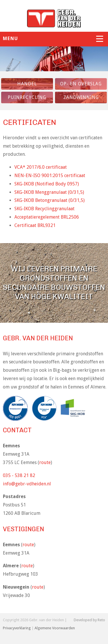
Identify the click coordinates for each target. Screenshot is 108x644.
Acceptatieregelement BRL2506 (47, 217)
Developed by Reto (89, 620)
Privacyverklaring (17, 628)
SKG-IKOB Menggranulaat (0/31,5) (49, 192)
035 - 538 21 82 (19, 475)
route (45, 462)
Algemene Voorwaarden (55, 628)
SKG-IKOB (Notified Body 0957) (47, 184)
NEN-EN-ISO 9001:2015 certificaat (50, 175)
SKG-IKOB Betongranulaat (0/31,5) (50, 200)
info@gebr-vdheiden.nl (27, 484)
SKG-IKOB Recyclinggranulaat (44, 209)
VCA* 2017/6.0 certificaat (41, 167)
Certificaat (35, 225)
